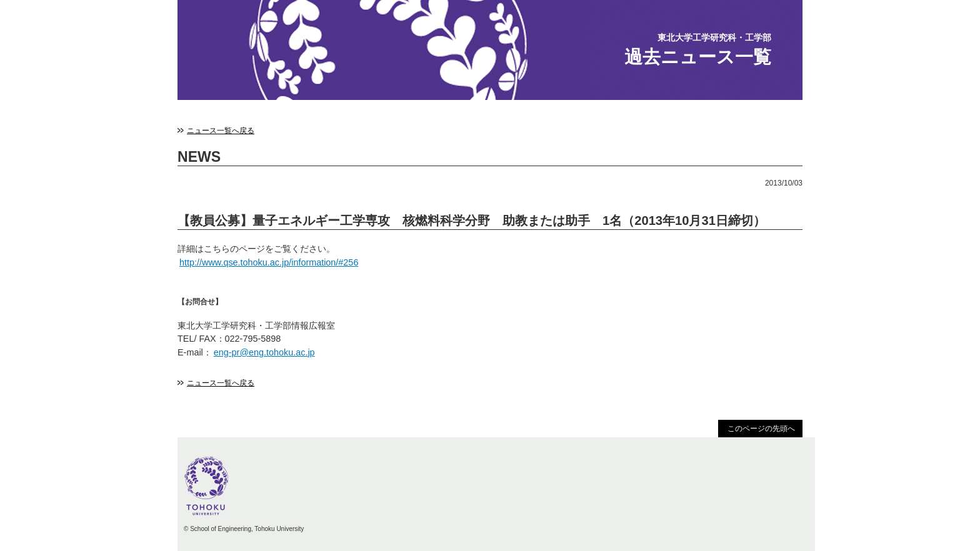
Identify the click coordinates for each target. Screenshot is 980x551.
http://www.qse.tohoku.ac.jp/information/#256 (269, 262)
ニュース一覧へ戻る (221, 131)
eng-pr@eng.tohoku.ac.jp (264, 352)
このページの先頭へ (761, 429)
